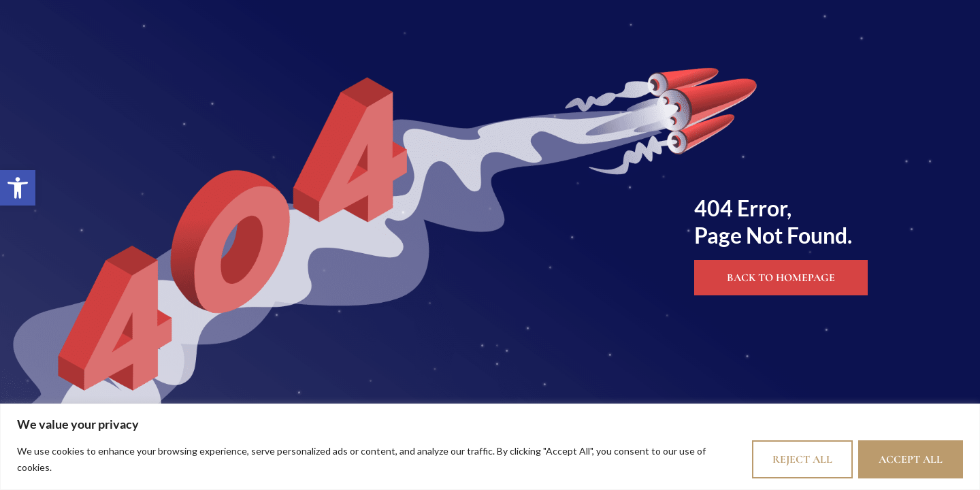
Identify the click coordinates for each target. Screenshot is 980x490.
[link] (18, 188)
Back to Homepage (781, 278)
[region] (490, 447)
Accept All (911, 459)
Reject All (802, 459)
